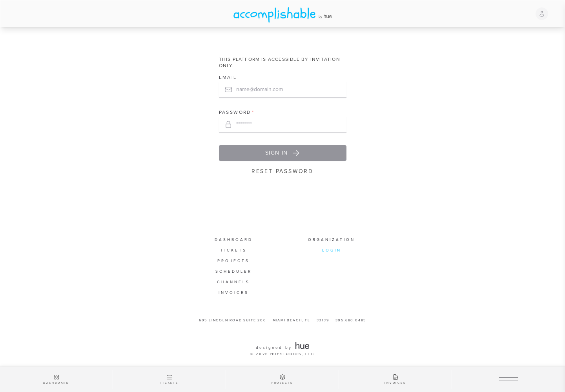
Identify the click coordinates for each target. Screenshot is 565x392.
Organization (332, 240)
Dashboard (234, 240)
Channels (233, 282)
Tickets (234, 250)
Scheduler (234, 272)
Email (228, 78)
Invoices (234, 293)
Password (235, 113)
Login (332, 250)
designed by (282, 348)
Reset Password (282, 171)
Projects (233, 261)
